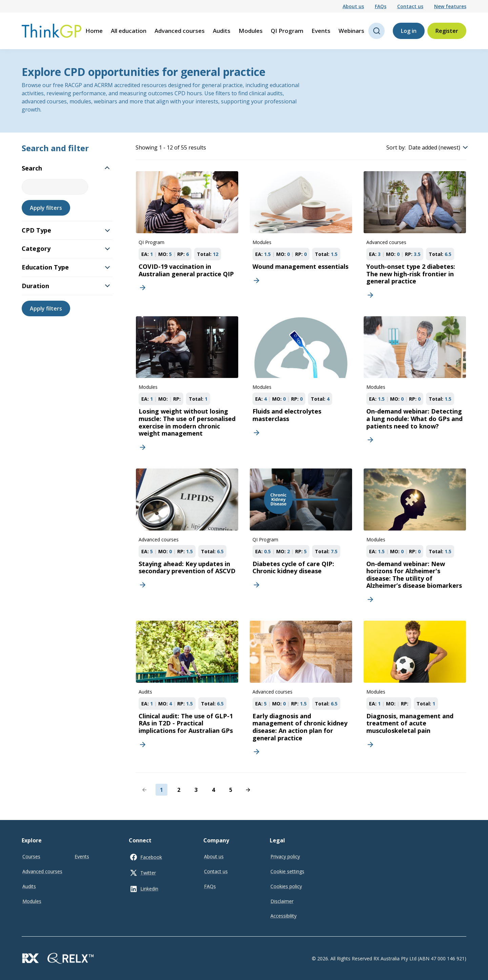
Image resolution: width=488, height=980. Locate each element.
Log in (409, 31)
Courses (31, 856)
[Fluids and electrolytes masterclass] (301, 387)
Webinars (351, 31)
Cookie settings (287, 871)
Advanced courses (180, 31)
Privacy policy (285, 856)
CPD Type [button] (66, 230)
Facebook (151, 857)
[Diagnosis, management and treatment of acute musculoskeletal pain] (415, 691)
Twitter (148, 873)
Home (94, 31)
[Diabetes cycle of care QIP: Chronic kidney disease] (301, 539)
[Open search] (377, 31)
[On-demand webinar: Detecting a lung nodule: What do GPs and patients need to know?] (415, 387)
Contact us (410, 6)
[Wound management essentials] (301, 238)
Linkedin (149, 889)
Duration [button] (66, 286)
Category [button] (66, 248)
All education (129, 31)
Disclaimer (282, 901)
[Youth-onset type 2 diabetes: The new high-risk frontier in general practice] (415, 238)
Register (447, 31)
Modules (251, 31)
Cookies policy (286, 886)
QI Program (287, 31)
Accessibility (283, 916)
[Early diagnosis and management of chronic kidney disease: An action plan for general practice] (301, 691)
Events (321, 31)
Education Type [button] (66, 267)
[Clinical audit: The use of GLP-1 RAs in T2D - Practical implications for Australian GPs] (187, 691)
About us (353, 6)
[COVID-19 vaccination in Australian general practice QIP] (187, 238)
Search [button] (66, 168)
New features (450, 6)
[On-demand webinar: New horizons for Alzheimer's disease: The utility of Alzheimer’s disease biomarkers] (415, 539)
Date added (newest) (434, 147)
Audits (222, 31)
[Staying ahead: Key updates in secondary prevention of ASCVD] (187, 539)
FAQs (381, 6)
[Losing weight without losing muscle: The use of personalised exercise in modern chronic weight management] (187, 387)
